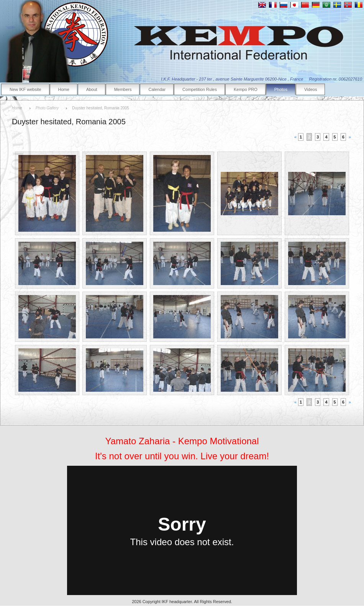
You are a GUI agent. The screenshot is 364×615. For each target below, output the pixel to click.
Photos (281, 89)
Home (64, 89)
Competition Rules (200, 89)
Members (123, 89)
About (92, 89)
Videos (311, 89)
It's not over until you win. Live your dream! (182, 456)
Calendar (157, 89)
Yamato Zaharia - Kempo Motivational (182, 441)
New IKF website (25, 89)
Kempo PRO (246, 89)
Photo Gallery (47, 108)
